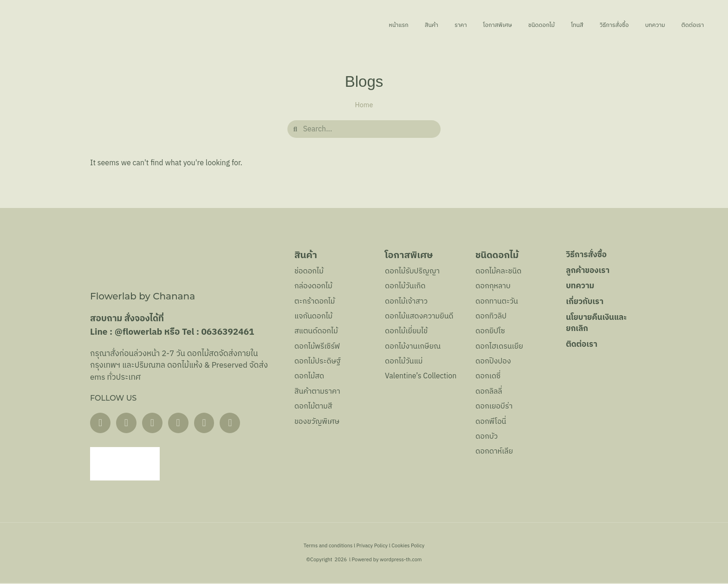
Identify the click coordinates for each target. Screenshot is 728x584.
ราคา (407, 25)
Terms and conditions (328, 547)
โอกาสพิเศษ (452, 25)
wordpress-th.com (401, 561)
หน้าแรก (332, 25)
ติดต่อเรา (690, 25)
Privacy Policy (372, 547)
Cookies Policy (408, 547)
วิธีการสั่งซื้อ (594, 25)
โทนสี (549, 25)
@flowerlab (139, 332)
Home (364, 105)
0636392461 (227, 332)
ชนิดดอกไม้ (506, 25)
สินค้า (372, 25)
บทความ (645, 25)
